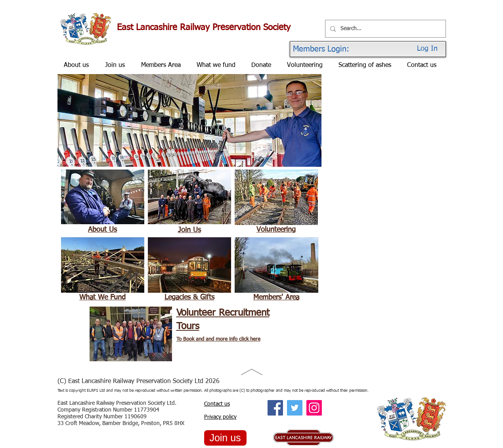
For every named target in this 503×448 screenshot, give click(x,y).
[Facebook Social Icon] (275, 408)
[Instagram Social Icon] (314, 408)
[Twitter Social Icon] (295, 408)
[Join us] (225, 438)
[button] (189, 120)
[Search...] (385, 29)
